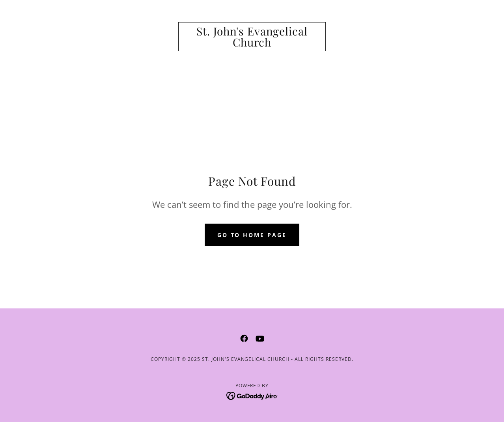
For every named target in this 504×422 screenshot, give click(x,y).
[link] (252, 44)
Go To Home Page (252, 235)
